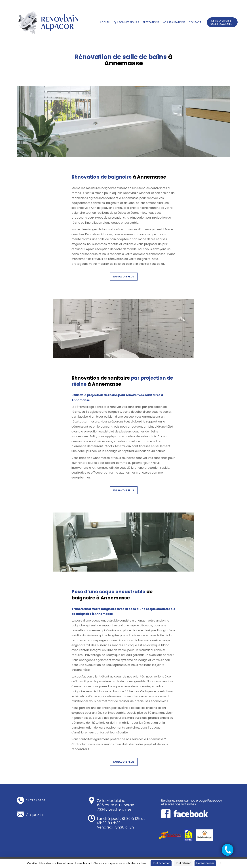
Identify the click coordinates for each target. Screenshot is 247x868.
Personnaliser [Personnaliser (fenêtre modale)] (205, 863)
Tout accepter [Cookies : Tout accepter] (161, 863)
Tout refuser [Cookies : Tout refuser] (183, 863)
